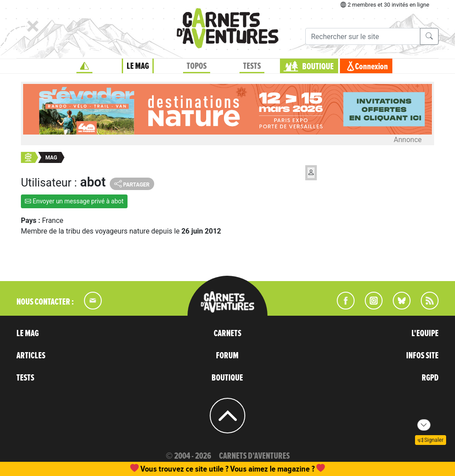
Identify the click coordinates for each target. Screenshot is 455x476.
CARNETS (227, 333)
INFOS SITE (422, 356)
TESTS (252, 66)
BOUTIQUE (318, 67)
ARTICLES (31, 356)
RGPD (430, 378)
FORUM (227, 356)
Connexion (371, 67)
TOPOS (197, 66)
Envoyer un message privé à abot (74, 201)
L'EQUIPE (425, 333)
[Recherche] (363, 36)
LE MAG (138, 66)
